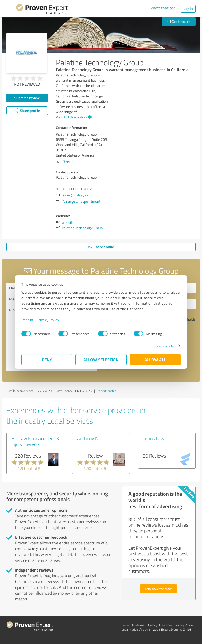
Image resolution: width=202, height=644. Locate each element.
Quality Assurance (160, 625)
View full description (73, 117)
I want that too (162, 8)
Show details (164, 346)
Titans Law (154, 438)
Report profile (107, 391)
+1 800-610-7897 (77, 189)
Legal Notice (130, 629)
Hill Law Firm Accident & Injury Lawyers (35, 441)
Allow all (155, 359)
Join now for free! (159, 589)
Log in (188, 9)
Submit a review (27, 98)
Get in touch (179, 21)
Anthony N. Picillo (95, 438)
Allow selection (101, 359)
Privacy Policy (48, 320)
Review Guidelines (134, 625)
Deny (47, 359)
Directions (70, 161)
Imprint (27, 320)
